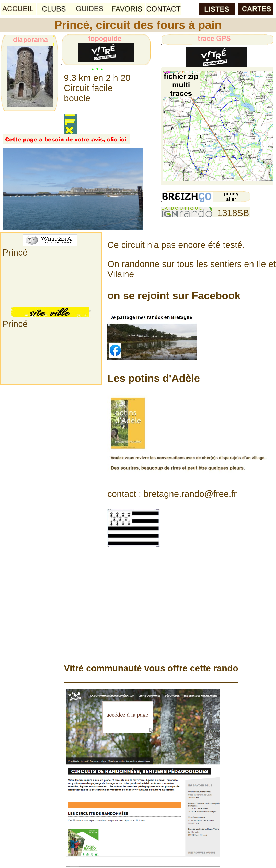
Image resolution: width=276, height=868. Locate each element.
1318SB (233, 213)
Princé (15, 252)
